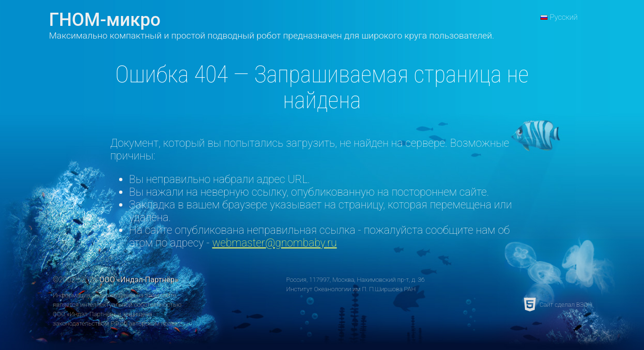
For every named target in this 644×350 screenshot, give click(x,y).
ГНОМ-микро (105, 20)
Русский (564, 17)
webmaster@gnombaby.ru (275, 243)
